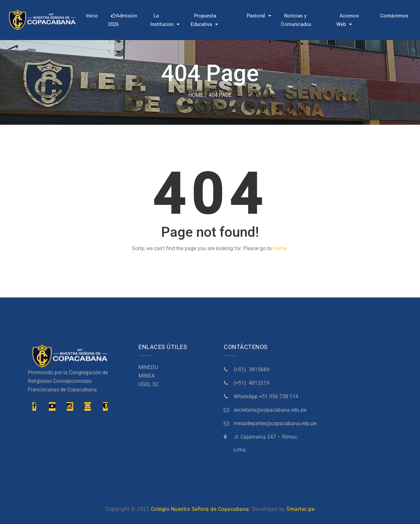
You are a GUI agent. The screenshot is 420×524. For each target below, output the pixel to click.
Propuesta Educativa (203, 20)
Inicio (92, 16)
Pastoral (256, 16)
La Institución (162, 20)
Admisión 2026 (123, 20)
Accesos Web (348, 20)
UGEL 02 (148, 384)
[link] (266, 396)
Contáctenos (394, 16)
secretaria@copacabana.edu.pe (270, 410)
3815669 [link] (259, 370)
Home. (281, 248)
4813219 (259, 383)
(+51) (241, 370)
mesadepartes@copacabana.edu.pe (275, 423)
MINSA (147, 376)
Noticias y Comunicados (296, 20)
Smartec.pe (300, 509)
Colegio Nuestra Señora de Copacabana (200, 509)
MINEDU (148, 367)
